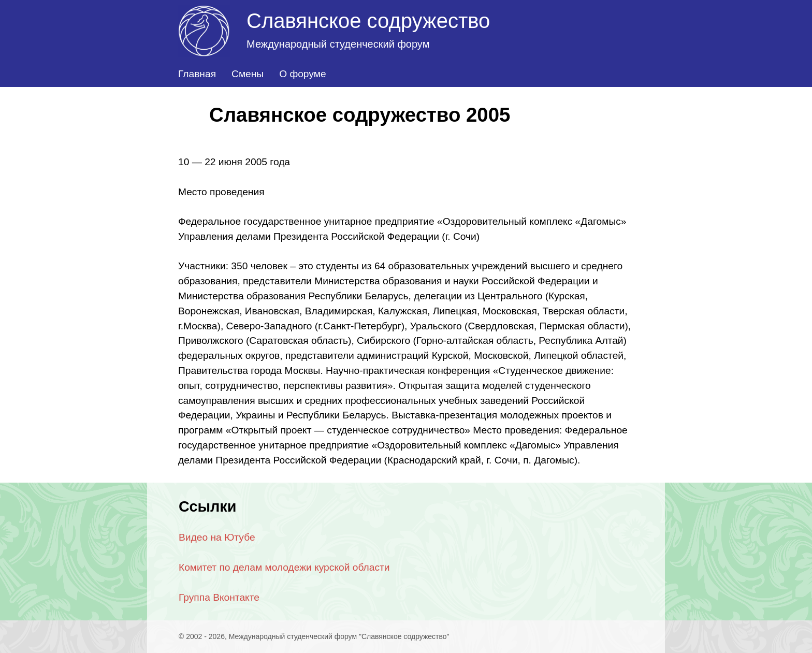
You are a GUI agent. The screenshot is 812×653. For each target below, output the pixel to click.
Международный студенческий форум (338, 44)
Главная (197, 74)
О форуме (302, 74)
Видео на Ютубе (217, 537)
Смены (248, 74)
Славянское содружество (368, 21)
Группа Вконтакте (219, 597)
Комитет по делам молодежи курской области (284, 567)
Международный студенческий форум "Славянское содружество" (339, 636)
